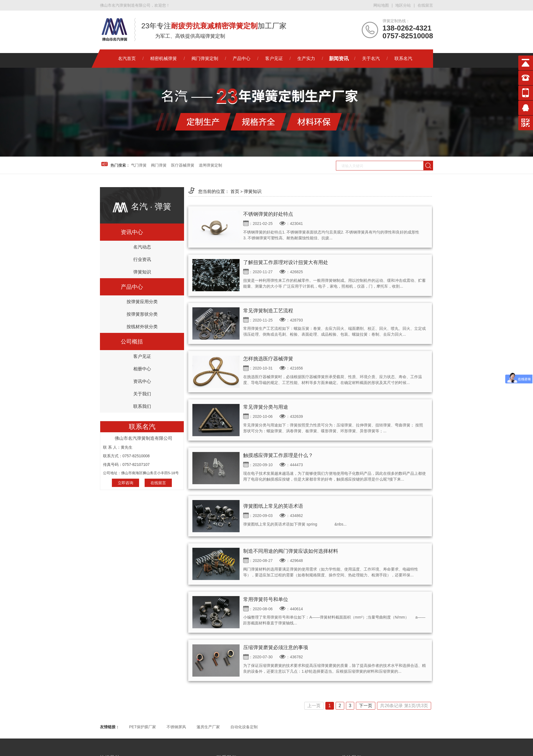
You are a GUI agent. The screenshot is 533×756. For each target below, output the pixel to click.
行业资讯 (142, 259)
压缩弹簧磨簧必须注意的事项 (276, 647)
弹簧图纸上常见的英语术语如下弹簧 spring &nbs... (295, 524)
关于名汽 (371, 58)
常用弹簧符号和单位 (266, 599)
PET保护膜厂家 (143, 727)
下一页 (366, 706)
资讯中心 (142, 381)
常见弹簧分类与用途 (266, 407)
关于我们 (142, 394)
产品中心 (242, 58)
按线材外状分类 (142, 327)
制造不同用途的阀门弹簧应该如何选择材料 (291, 551)
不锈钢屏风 (176, 727)
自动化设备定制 (244, 727)
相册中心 (142, 369)
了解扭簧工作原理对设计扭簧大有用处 (286, 262)
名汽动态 (142, 247)
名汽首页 (127, 58)
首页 (235, 191)
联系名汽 (403, 58)
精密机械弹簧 (164, 58)
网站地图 (381, 5)
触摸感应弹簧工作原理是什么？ (278, 455)
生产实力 (306, 58)
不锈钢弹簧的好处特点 (268, 214)
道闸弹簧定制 (210, 165)
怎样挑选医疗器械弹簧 (268, 359)
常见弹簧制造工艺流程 (268, 311)
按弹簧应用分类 (142, 302)
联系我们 (142, 406)
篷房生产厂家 (208, 727)
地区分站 (403, 5)
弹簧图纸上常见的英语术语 (273, 506)
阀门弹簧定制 (205, 58)
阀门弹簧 (159, 165)
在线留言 (425, 5)
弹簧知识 (142, 272)
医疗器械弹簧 (183, 165)
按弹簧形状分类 (142, 314)
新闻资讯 (339, 58)
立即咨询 (125, 483)
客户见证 (274, 58)
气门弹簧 (139, 165)
